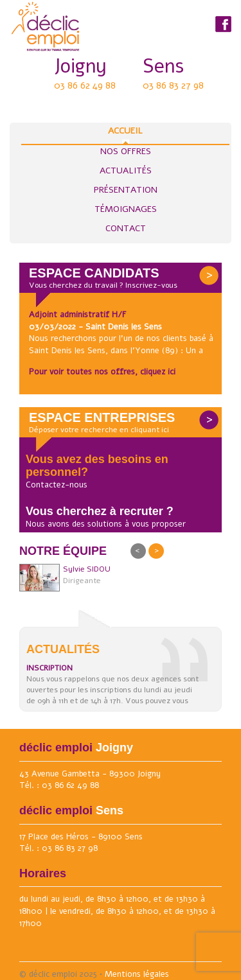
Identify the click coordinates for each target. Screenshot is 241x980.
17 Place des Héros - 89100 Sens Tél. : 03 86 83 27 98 (81, 843)
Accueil (125, 134)
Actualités (126, 171)
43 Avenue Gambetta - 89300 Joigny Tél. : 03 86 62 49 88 (90, 780)
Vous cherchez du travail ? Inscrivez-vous (103, 285)
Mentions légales (137, 974)
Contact (126, 228)
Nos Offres (126, 151)
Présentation (126, 190)
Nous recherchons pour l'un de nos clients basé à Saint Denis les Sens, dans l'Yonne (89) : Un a (121, 345)
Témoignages (126, 209)
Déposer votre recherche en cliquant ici (99, 430)
